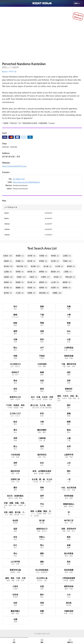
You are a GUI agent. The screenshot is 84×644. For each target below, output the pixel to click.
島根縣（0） (20, 282)
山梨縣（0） (8, 272)
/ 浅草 (17, 156)
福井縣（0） (71, 266)
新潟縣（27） (36, 266)
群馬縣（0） (44, 261)
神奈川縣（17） (22, 266)
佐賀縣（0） (55, 288)
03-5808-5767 (19, 179)
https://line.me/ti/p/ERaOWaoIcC (26, 182)
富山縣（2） (48, 266)
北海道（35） (8, 256)
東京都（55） (9, 266)
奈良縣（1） (58, 277)
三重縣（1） (68, 272)
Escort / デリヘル (9, 72)
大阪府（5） (34, 277)
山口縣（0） (55, 282)
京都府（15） (21, 277)
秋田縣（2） (55, 256)
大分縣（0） (20, 293)
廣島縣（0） (44, 282)
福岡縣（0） (44, 288)
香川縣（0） (8, 288)
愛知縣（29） (56, 272)
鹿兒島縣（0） (44, 293)
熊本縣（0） (8, 293)
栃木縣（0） (32, 261)
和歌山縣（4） (71, 277)
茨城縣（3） (20, 261)
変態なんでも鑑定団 (10, 67)
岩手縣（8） (32, 256)
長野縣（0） (20, 272)
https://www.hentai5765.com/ (14, 166)
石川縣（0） (60, 266)
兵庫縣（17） (46, 277)
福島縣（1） (8, 261)
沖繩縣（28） (57, 293)
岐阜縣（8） (32, 272)
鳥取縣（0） (8, 282)
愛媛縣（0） (20, 288)
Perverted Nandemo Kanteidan (24, 64)
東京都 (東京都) (8, 156)
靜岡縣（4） (44, 272)
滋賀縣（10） (9, 277)
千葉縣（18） (68, 261)
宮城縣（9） (44, 256)
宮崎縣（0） (32, 293)
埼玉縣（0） (55, 261)
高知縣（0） (32, 288)
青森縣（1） (20, 256)
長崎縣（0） (67, 288)
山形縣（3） (67, 256)
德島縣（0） (67, 282)
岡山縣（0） (32, 282)
